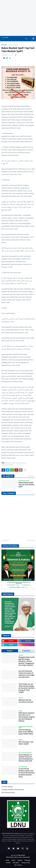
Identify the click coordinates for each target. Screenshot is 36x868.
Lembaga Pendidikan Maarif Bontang (13, 790)
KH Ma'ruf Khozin (21, 463)
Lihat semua (31, 476)
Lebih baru (6, 540)
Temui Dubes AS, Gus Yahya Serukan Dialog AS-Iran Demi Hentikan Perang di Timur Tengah (26, 688)
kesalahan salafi (13, 45)
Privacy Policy (26, 863)
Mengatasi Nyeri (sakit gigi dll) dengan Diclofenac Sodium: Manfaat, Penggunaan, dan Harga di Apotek (26, 661)
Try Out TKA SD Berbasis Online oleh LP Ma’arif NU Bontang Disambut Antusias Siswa (26, 773)
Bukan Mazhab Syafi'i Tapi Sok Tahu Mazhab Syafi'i (26, 485)
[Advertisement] (18, 18)
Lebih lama (30, 540)
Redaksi (20, 860)
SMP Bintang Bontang (8, 792)
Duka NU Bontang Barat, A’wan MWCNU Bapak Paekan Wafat (26, 732)
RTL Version (18, 865)
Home (7, 860)
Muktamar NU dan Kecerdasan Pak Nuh (26, 701)
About (13, 860)
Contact (8, 863)
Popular (10, 651)
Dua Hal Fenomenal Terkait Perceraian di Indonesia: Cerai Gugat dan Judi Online (26, 674)
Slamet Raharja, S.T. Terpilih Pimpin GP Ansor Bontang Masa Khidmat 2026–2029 (26, 758)
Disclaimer (16, 863)
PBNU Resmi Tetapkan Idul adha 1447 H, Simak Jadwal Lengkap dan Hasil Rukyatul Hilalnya (27, 717)
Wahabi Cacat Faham (8, 465)
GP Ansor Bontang (7, 787)
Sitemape (27, 860)
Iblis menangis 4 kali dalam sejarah (26, 743)
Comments (26, 651)
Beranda (4, 45)
